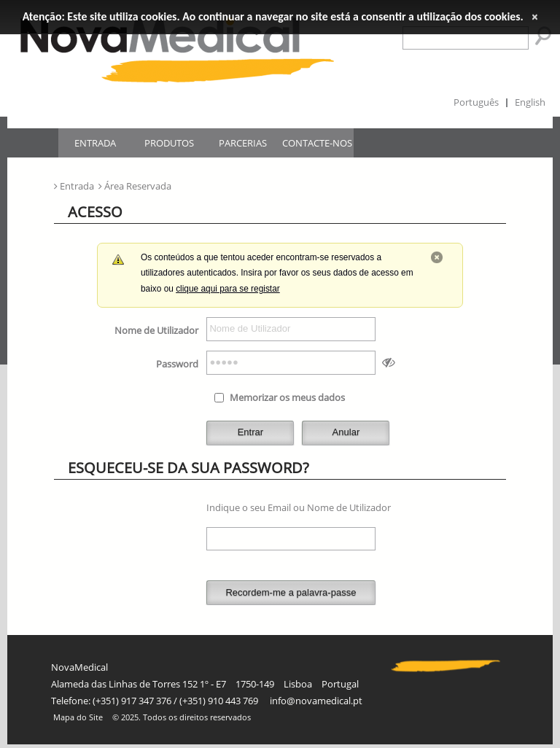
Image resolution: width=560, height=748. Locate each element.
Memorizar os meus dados (287, 397)
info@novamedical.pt (316, 701)
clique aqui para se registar (228, 289)
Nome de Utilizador (156, 330)
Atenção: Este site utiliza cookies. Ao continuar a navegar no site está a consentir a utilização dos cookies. (273, 16)
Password (177, 364)
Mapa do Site (78, 717)
